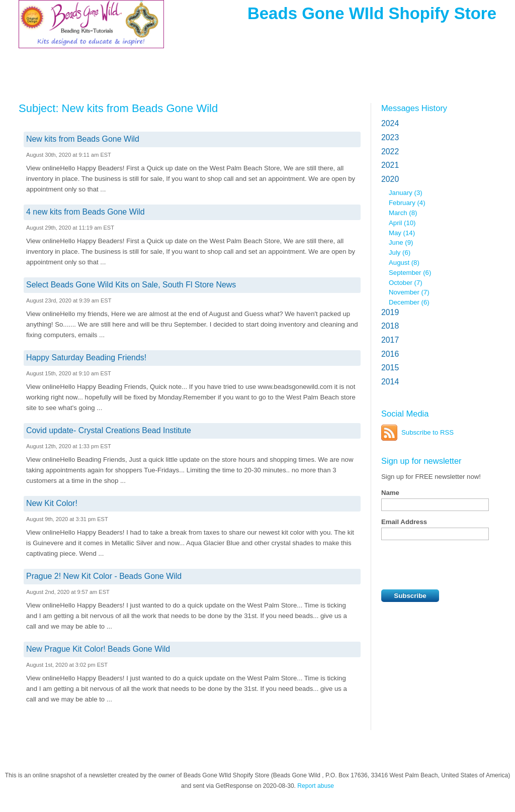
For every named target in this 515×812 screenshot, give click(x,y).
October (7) (406, 283)
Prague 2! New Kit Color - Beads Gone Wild (104, 576)
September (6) (410, 273)
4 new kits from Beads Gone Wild (85, 212)
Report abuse (316, 786)
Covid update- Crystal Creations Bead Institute (109, 430)
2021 (390, 165)
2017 (390, 340)
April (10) (402, 223)
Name (390, 493)
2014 (390, 382)
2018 (390, 326)
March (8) (403, 213)
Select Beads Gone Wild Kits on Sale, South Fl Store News (131, 285)
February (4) (407, 203)
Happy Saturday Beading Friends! (86, 358)
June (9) (401, 242)
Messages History (414, 108)
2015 (390, 368)
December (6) (409, 302)
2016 (390, 354)
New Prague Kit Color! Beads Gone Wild (98, 649)
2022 (390, 151)
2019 (390, 312)
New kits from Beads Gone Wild (83, 139)
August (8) (404, 263)
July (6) (400, 252)
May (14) (402, 233)
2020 (390, 179)
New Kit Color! (52, 503)
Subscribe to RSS (427, 432)
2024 (390, 123)
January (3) (406, 193)
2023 (390, 137)
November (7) (409, 292)
